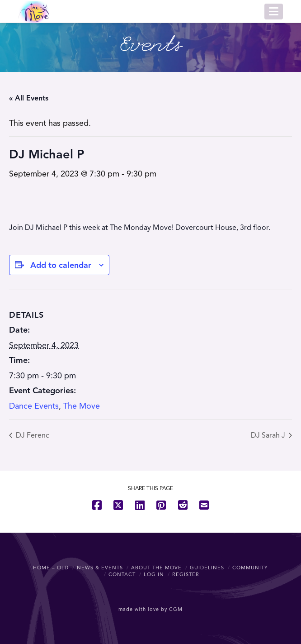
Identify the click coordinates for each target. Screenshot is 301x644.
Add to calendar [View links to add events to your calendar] (61, 265)
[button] (274, 12)
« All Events (29, 98)
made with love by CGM (150, 609)
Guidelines (207, 568)
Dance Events (34, 406)
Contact (122, 574)
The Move (82, 406)
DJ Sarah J (269, 435)
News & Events (100, 568)
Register (186, 574)
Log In (154, 574)
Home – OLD (51, 568)
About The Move (156, 568)
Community (250, 568)
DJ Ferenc (32, 435)
